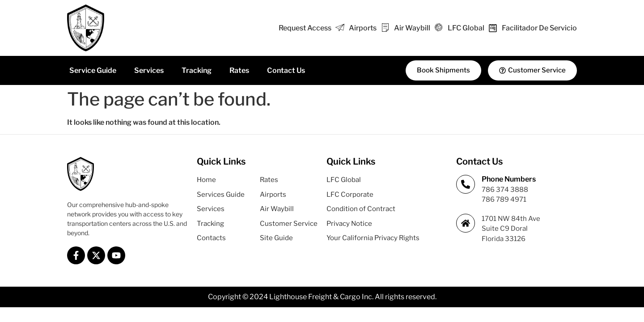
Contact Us (286, 70)
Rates (239, 70)
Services (149, 70)
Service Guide (93, 70)
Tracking (197, 70)
